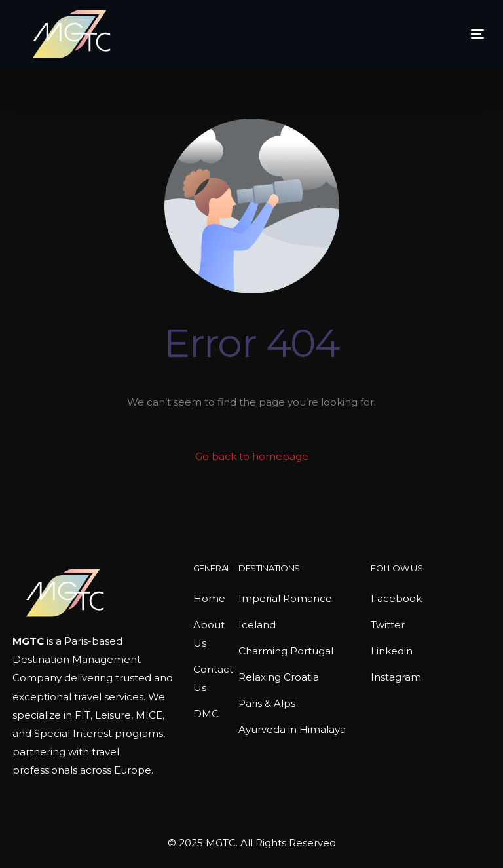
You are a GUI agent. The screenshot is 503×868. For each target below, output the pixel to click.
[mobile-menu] (455, 34)
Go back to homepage (252, 456)
